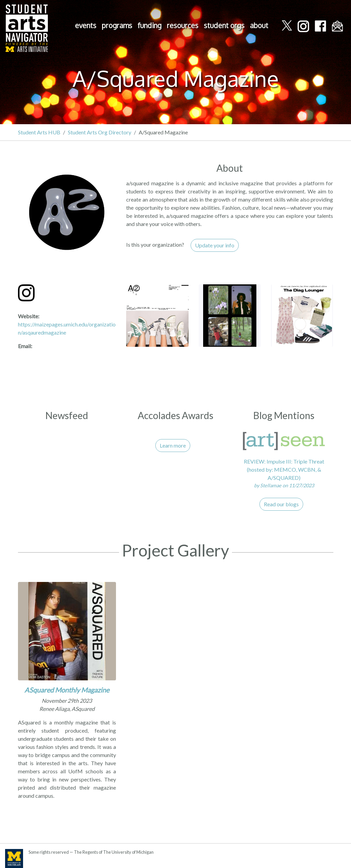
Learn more (173, 445)
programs (117, 25)
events (86, 25)
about (259, 25)
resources (183, 25)
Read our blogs (281, 504)
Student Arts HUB (39, 132)
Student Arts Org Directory (100, 132)
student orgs (224, 25)
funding (150, 25)
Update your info (215, 245)
